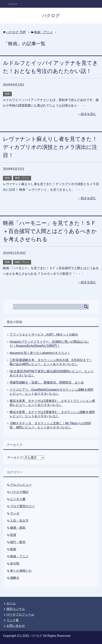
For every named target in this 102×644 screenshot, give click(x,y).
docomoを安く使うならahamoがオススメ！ (40, 353)
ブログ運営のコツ (22, 506)
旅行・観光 (18, 542)
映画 (7, 94)
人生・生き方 (19, 521)
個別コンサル (16, 609)
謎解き (15, 578)
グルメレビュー (21, 485)
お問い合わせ (16, 626)
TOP (16, 32)
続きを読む (88, 114)
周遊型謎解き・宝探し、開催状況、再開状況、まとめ (47, 382)
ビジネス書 (18, 499)
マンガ (15, 513)
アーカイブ (15, 458)
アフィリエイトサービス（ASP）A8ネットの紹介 (44, 334)
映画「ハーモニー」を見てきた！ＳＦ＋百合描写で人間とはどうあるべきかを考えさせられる (50, 231)
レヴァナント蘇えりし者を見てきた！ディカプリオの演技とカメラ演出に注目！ (50, 147)
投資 (13, 535)
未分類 (15, 563)
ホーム (11, 603)
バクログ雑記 (19, 492)
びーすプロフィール (20, 615)
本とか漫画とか (21, 571)
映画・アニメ (22, 178)
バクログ (51, 16)
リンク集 (13, 620)
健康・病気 (18, 528)
